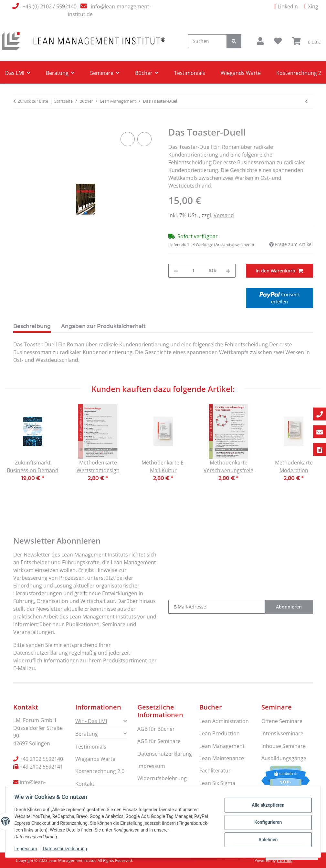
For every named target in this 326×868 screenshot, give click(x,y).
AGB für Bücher (156, 729)
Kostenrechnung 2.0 (100, 771)
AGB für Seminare (159, 741)
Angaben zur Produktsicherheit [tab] (103, 326)
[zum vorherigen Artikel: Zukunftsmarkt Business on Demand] (306, 101)
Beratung (87, 734)
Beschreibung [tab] (32, 326)
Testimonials (190, 73)
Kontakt (85, 784)
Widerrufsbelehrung (162, 778)
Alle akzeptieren (266, 806)
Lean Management (222, 746)
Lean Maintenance (222, 758)
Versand (224, 215)
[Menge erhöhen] (228, 271)
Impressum (27, 849)
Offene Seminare (282, 721)
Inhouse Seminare (284, 746)
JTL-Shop (285, 860)
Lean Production (220, 733)
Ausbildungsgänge (284, 758)
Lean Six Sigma (217, 783)
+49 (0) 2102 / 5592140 (50, 6)
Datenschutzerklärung (67, 849)
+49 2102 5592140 (41, 759)
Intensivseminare (282, 733)
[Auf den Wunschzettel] (144, 139)
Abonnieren (289, 607)
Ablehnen (266, 839)
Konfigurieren (266, 822)
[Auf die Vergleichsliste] (128, 139)
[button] (260, 41)
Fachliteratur (215, 771)
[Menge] (193, 271)
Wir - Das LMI (91, 721)
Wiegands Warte (241, 73)
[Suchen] (207, 41)
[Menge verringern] (176, 271)
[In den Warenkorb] (18, 123)
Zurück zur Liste (33, 101)
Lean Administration (224, 721)
